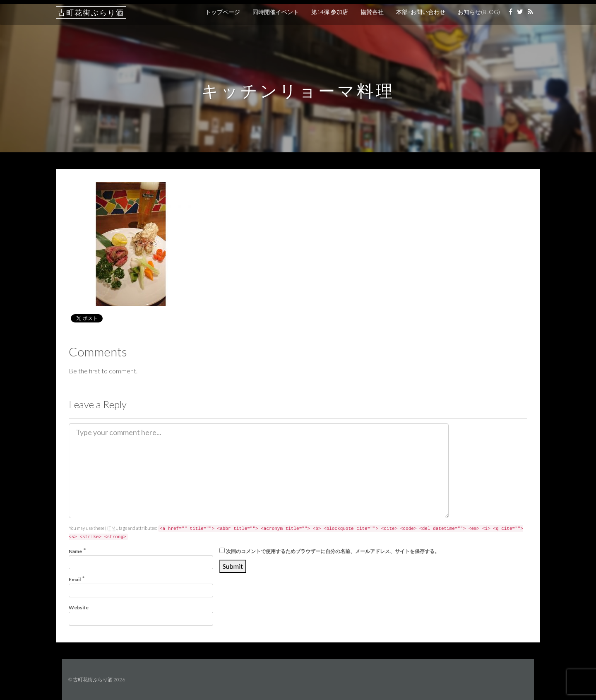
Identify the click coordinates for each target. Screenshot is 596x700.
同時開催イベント (276, 12)
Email (75, 579)
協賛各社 (372, 12)
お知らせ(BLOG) (479, 12)
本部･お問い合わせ (421, 12)
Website (79, 607)
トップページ (223, 12)
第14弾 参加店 (330, 12)
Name (75, 551)
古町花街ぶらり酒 (91, 12)
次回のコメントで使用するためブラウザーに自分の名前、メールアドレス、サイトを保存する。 (333, 551)
